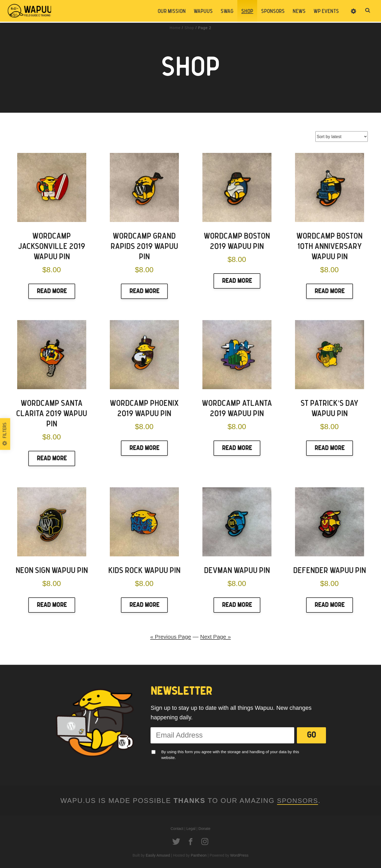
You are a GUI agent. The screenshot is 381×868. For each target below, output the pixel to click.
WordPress (239, 855)
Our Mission (171, 11)
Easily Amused (158, 855)
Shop (247, 11)
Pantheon (199, 855)
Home (175, 28)
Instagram (205, 841)
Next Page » (216, 637)
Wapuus (34, 11)
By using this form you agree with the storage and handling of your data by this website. (230, 755)
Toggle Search (368, 11)
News (299, 11)
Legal (191, 829)
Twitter (176, 841)
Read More (52, 291)
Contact (177, 829)
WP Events (326, 11)
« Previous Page (170, 637)
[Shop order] (342, 137)
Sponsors (273, 11)
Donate (204, 829)
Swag (227, 11)
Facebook (190, 841)
